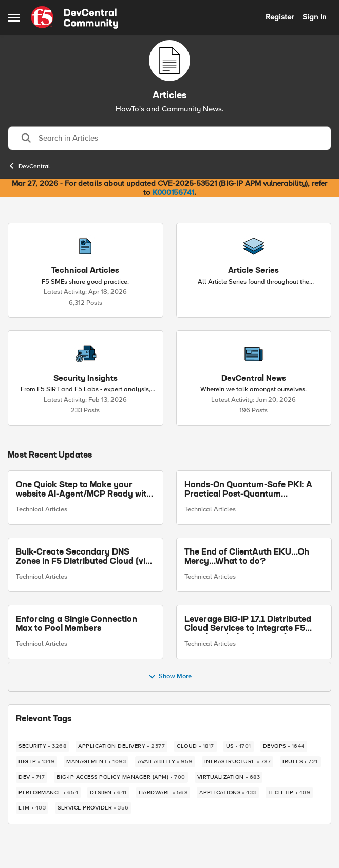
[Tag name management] (96, 762)
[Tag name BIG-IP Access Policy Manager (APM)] (121, 777)
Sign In (314, 17)
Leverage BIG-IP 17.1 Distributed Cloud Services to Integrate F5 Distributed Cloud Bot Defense (248, 625)
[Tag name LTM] (32, 808)
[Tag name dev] (32, 777)
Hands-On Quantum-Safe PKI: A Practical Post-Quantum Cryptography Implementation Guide (248, 490)
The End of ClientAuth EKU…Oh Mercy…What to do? (247, 557)
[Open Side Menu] (14, 17)
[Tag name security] (42, 746)
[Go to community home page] (74, 17)
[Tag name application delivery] (121, 746)
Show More (170, 677)
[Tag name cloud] (195, 746)
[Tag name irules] (300, 762)
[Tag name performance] (48, 793)
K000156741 (173, 192)
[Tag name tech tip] (289, 793)
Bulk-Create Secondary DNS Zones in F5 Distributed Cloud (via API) (83, 557)
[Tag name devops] (284, 746)
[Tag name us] (239, 746)
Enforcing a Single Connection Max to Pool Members (77, 624)
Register (280, 17)
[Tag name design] (108, 793)
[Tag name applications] (228, 793)
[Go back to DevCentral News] (254, 379)
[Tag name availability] (165, 762)
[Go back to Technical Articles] (85, 271)
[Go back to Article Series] (253, 271)
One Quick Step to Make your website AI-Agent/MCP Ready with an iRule (84, 490)
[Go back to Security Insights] (86, 379)
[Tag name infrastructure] (238, 762)
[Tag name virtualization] (229, 777)
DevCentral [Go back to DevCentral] (29, 166)
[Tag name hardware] (163, 793)
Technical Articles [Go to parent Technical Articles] (42, 510)
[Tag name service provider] (93, 808)
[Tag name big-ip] (36, 762)
